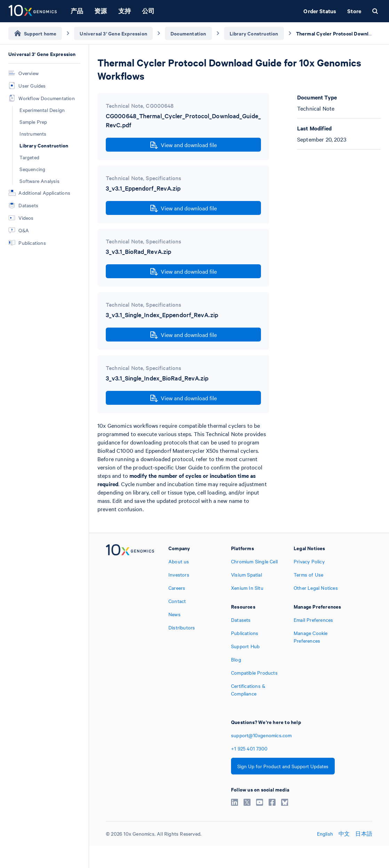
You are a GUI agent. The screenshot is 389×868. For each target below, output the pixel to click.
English (325, 834)
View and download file (184, 145)
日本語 (364, 834)
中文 (344, 834)
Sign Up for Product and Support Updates (283, 766)
